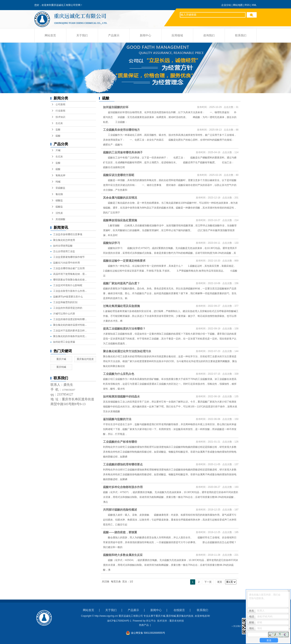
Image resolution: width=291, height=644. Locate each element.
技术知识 (60, 117)
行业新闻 (60, 111)
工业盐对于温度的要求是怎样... (70, 331)
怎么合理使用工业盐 (64, 251)
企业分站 (226, 5)
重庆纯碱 (61, 367)
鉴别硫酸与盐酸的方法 (117, 419)
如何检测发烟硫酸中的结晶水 (121, 396)
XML (254, 5)
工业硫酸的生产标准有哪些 (120, 442)
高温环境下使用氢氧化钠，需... (70, 274)
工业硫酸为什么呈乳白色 (119, 374)
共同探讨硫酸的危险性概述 (123, 510)
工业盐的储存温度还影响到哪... (70, 319)
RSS (247, 5)
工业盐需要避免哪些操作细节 (69, 257)
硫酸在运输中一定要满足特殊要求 (124, 261)
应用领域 (177, 35)
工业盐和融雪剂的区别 (65, 302)
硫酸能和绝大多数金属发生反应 (123, 555)
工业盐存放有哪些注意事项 (68, 234)
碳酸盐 (59, 200)
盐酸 (58, 130)
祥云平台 (151, 621)
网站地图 (238, 5)
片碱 (58, 150)
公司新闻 (60, 104)
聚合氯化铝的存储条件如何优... (70, 336)
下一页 (208, 582)
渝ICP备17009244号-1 (119, 621)
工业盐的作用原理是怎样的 (68, 308)
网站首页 (50, 35)
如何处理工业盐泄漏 (64, 342)
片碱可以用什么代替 (64, 314)
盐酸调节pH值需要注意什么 (68, 297)
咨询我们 (209, 35)
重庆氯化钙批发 (85, 359)
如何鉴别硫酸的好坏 (116, 107)
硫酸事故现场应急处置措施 (120, 220)
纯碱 (58, 182)
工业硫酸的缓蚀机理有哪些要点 (123, 464)
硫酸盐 (59, 207)
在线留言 (179, 610)
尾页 (220, 582)
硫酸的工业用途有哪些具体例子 (123, 152)
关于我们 (82, 35)
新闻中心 (145, 35)
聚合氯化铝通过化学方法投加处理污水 (127, 351)
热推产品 (144, 625)
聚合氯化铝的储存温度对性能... (70, 325)
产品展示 (114, 35)
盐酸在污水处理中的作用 (66, 263)
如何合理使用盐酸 (63, 246)
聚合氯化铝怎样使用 (64, 240)
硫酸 (58, 136)
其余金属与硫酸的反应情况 (120, 198)
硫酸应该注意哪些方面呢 (119, 175)
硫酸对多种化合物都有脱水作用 (123, 487)
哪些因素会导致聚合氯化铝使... (70, 280)
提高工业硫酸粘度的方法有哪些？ (124, 329)
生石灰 (59, 123)
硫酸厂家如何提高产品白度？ (121, 283)
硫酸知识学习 (112, 243)
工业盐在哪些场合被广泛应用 (69, 268)
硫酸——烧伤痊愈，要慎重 (123, 532)
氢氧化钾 (60, 175)
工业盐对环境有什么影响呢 (68, 285)
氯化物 (59, 194)
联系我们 (241, 35)
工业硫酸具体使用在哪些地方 (121, 130)
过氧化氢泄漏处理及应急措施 (121, 306)
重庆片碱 (61, 359)
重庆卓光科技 (177, 621)
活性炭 (59, 213)
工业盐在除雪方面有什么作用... (70, 291)
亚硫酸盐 (60, 188)
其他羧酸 (60, 219)
